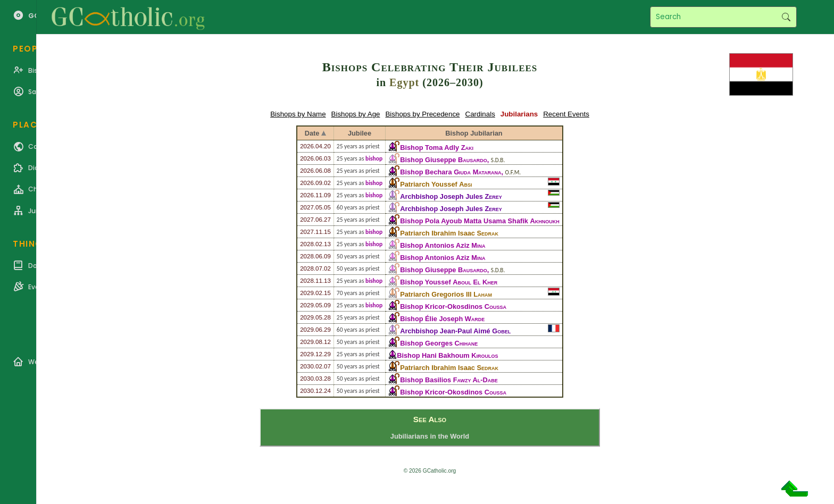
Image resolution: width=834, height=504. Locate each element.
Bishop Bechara (451, 172)
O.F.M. (513, 172)
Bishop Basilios (449, 380)
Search (786, 17)
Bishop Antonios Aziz (443, 245)
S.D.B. (498, 160)
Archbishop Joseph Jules (451, 196)
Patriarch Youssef (436, 184)
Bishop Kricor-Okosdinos (453, 306)
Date (312, 133)
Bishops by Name (298, 114)
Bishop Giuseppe (444, 160)
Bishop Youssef (449, 282)
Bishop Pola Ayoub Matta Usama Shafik (480, 221)
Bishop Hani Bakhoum (447, 355)
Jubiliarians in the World (430, 436)
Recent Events (566, 114)
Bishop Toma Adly (437, 148)
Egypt (404, 82)
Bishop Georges (439, 343)
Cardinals (480, 114)
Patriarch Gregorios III (446, 294)
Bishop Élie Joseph (442, 319)
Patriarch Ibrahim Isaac (449, 233)
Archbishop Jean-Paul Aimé (455, 331)
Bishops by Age (356, 114)
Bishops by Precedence (422, 114)
